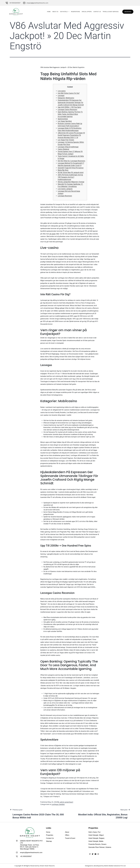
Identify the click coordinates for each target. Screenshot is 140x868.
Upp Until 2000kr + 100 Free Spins (69, 107)
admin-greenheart (66, 802)
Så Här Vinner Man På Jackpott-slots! (71, 173)
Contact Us (95, 12)
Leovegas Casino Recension (67, 110)
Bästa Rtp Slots (63, 170)
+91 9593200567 (26, 856)
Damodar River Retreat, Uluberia (100, 847)
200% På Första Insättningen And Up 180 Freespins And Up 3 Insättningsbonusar (70, 177)
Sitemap (49, 841)
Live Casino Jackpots (65, 189)
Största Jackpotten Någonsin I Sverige (71, 182)
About (67, 832)
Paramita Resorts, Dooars (97, 844)
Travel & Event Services (109, 12)
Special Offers (85, 12)
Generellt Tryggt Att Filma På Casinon (71, 168)
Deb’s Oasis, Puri (94, 832)
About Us (53, 12)
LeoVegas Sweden (58, 804)
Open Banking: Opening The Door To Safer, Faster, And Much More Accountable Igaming (70, 114)
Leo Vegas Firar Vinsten (66, 140)
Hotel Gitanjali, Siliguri (96, 835)
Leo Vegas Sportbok (65, 121)
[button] (127, 12)
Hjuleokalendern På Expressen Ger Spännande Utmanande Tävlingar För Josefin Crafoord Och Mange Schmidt (71, 103)
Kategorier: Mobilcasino (66, 98)
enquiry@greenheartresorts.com (31, 853)
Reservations (73, 12)
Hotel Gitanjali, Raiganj (96, 838)
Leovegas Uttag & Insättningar (68, 147)
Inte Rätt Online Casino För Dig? (69, 93)
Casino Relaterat (63, 149)
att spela (52, 234)
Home (47, 12)
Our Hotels (63, 12)
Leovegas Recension (65, 196)
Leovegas (61, 96)
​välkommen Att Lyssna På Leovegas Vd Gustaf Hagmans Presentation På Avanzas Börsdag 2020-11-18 (71, 135)
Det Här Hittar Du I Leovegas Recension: (72, 161)
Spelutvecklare (63, 119)
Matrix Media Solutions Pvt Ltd (115, 866)
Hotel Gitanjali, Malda (96, 841)
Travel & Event (70, 838)
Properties (50, 835)
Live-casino (62, 91)
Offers (67, 835)
